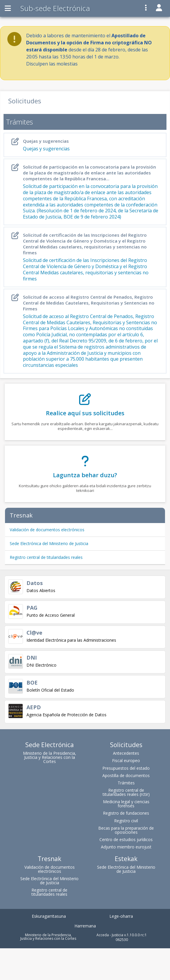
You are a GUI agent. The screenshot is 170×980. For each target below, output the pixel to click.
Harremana (85, 926)
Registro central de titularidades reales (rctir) (126, 792)
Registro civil (126, 821)
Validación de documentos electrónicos (47, 530)
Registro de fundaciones (126, 813)
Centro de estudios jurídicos (126, 839)
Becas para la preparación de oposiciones (126, 830)
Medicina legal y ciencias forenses (126, 804)
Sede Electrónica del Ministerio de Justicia (49, 543)
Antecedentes (126, 753)
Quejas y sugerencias (86, 145)
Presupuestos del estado (126, 768)
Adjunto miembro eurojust (126, 847)
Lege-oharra (121, 916)
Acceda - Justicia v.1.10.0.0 (118, 935)
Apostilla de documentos (126, 775)
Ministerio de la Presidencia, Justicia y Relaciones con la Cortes (50, 757)
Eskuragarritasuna (49, 916)
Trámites (126, 783)
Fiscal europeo (126, 760)
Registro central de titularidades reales (46, 557)
